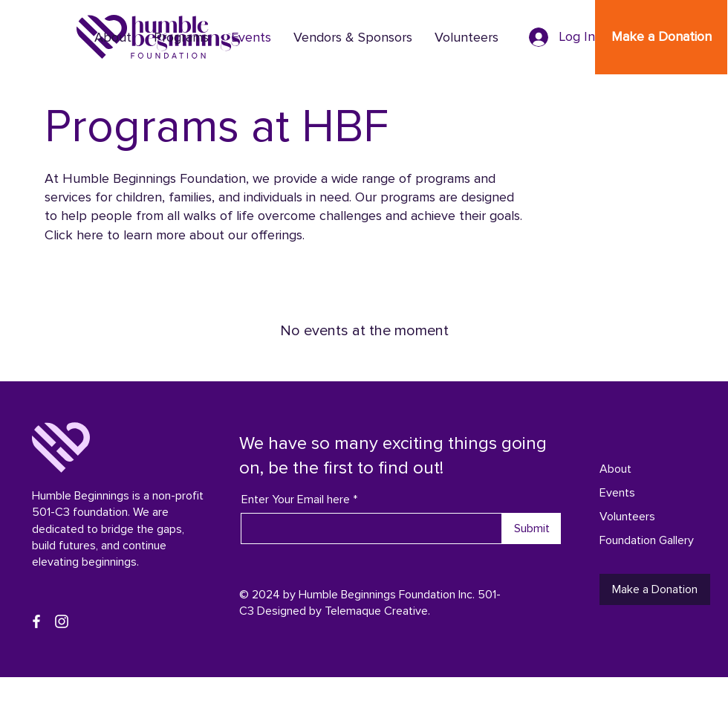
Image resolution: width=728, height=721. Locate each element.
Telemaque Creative (376, 611)
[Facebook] (36, 621)
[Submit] (532, 528)
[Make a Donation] (661, 37)
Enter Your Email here (296, 499)
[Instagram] (62, 621)
